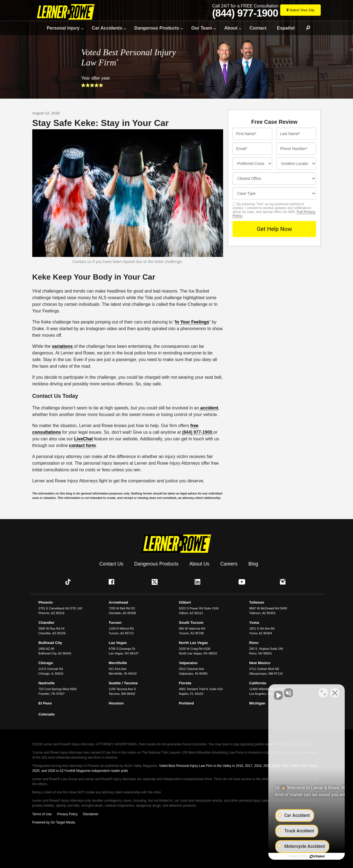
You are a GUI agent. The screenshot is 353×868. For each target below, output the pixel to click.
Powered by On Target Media (54, 821)
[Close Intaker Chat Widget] (335, 691)
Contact (258, 28)
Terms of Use (42, 813)
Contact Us (111, 563)
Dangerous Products (157, 28)
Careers (229, 563)
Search (306, 28)
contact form (82, 445)
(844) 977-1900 (245, 13)
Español (286, 28)
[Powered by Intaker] (306, 856)
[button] (69, 581)
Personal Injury (63, 28)
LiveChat (84, 439)
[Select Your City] (300, 10)
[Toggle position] (323, 691)
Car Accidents (107, 28)
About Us (199, 563)
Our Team (202, 28)
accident (209, 408)
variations (62, 346)
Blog (253, 563)
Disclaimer (91, 813)
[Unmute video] (255, 691)
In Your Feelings (192, 322)
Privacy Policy (67, 813)
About (231, 28)
